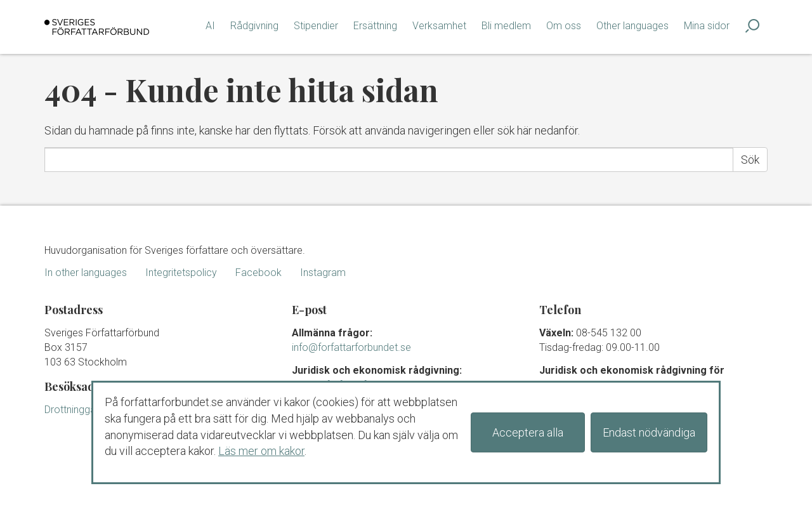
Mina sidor (707, 26)
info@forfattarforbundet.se (351, 347)
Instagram (323, 273)
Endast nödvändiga (649, 432)
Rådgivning (254, 26)
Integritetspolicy (181, 273)
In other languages (86, 273)
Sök (750, 160)
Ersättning (375, 26)
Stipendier (316, 26)
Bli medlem (506, 26)
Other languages (632, 26)
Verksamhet (439, 26)
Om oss (564, 26)
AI (210, 26)
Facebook (259, 273)
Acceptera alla (528, 432)
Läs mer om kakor (261, 451)
